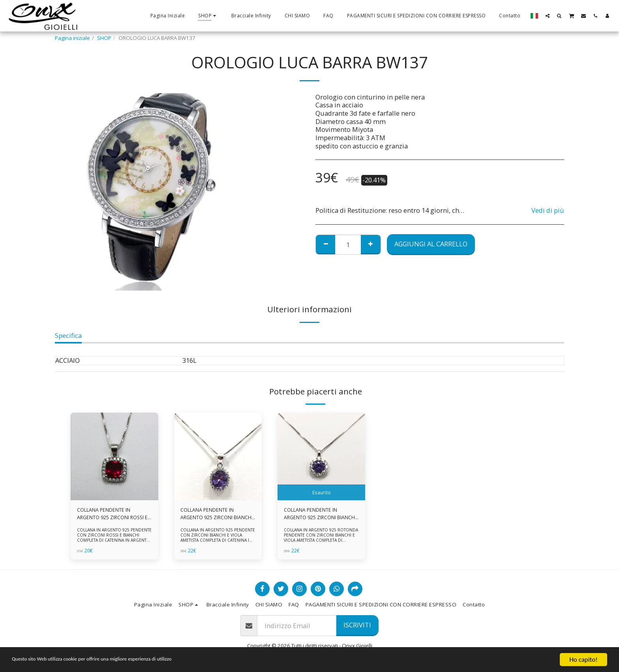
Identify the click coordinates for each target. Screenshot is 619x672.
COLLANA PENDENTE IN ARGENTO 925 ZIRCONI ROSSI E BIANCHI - (113, 514)
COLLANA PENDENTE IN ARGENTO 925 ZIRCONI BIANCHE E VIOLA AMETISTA (213, 514)
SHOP (104, 38)
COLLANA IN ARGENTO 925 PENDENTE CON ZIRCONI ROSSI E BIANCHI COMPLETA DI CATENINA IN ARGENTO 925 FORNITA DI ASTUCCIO (114, 539)
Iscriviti (357, 625)
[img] (114, 456)
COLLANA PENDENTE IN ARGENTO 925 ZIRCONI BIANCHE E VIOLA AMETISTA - (317, 514)
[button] (548, 16)
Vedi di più (548, 211)
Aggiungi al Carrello (431, 244)
